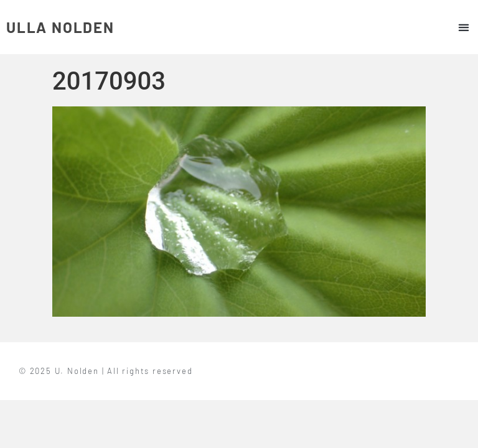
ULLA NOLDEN (60, 27)
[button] (463, 27)
